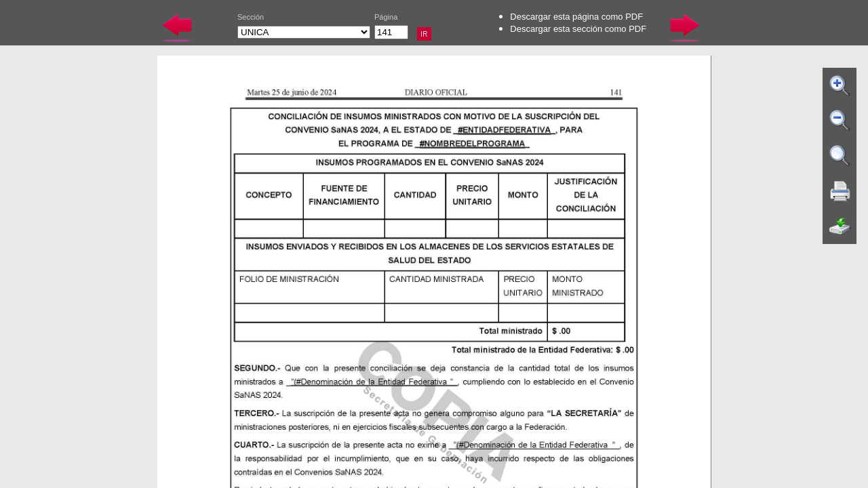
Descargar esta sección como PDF (578, 29)
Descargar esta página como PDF (576, 17)
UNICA (304, 32)
